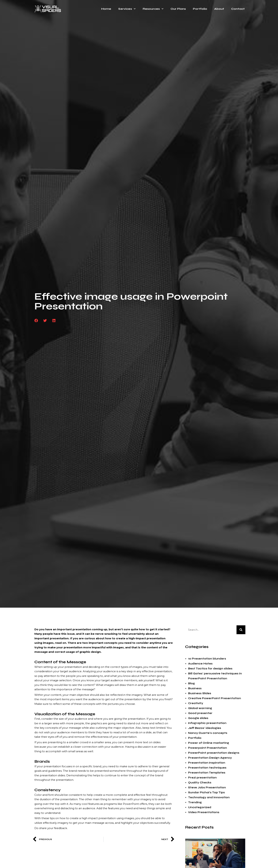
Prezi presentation (202, 778)
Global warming (200, 708)
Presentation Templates (207, 773)
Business (195, 688)
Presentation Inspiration (207, 763)
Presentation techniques (207, 768)
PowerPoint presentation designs (214, 753)
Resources (153, 9)
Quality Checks (200, 783)
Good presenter (200, 713)
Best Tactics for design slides (210, 669)
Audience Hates (200, 664)
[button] (36, 320)
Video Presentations (204, 812)
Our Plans (178, 9)
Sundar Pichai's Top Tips (206, 792)
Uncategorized (200, 807)
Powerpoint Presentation (208, 748)
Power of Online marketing (209, 743)
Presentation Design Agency (210, 758)
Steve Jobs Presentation (207, 787)
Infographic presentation (207, 723)
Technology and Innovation (209, 797)
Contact (238, 9)
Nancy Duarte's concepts (208, 733)
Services (127, 9)
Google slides (198, 718)
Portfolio (200, 9)
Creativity (196, 703)
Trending (195, 802)
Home (106, 9)
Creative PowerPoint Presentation (215, 698)
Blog (191, 683)
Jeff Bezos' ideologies (205, 728)
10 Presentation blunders (207, 659)
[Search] (241, 630)
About (219, 9)
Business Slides (200, 693)
